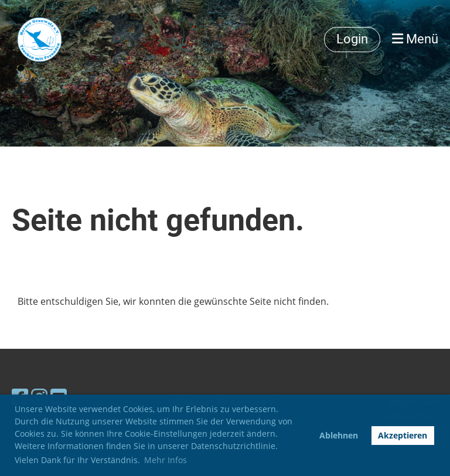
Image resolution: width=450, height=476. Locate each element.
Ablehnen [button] (339, 435)
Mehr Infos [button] (166, 460)
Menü (415, 39)
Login (352, 39)
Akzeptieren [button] (403, 435)
